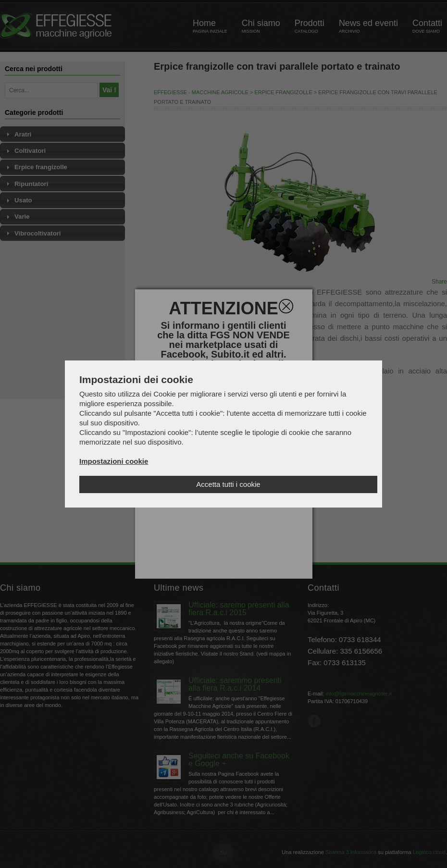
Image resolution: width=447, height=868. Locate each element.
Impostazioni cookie (114, 461)
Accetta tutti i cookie (228, 484)
